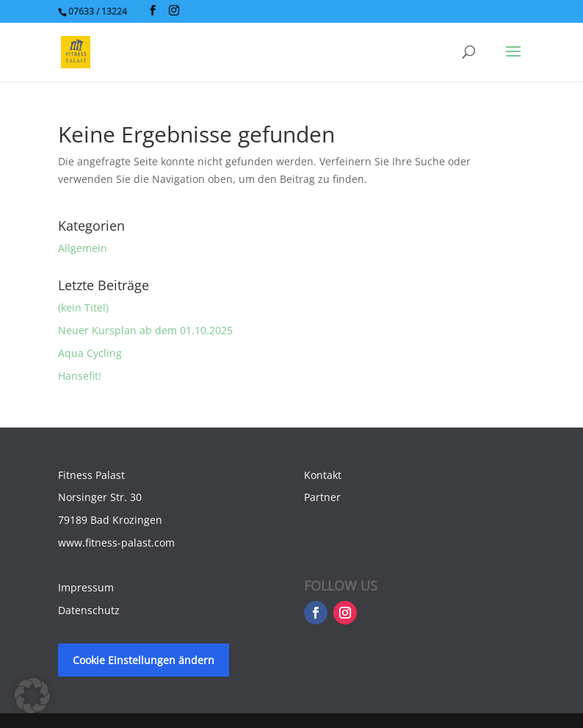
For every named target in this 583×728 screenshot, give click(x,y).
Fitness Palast (91, 475)
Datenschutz (89, 610)
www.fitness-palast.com (116, 543)
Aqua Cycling (90, 353)
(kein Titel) (83, 307)
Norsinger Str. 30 (100, 497)
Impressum (86, 587)
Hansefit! (80, 376)
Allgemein (83, 248)
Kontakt (323, 475)
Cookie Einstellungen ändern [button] (144, 660)
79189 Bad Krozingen (110, 520)
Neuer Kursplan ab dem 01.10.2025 (145, 330)
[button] (32, 696)
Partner (322, 497)
